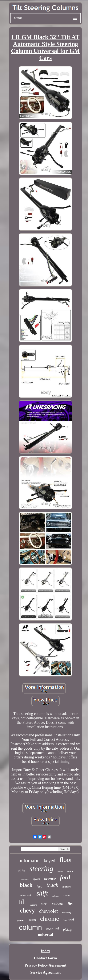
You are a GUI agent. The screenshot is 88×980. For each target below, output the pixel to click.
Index (45, 951)
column (31, 927)
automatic (29, 860)
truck (52, 885)
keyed (50, 861)
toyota (36, 879)
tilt (22, 902)
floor (66, 860)
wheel (69, 919)
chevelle (25, 880)
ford (65, 877)
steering (41, 869)
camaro (34, 905)
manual (52, 929)
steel (44, 904)
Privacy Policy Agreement (46, 965)
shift (42, 893)
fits (70, 904)
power (21, 920)
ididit (21, 871)
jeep (39, 886)
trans (60, 871)
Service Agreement (45, 972)
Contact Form (45, 958)
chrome (49, 919)
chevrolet (48, 911)
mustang (67, 912)
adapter (56, 896)
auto (33, 920)
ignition (67, 887)
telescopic (26, 895)
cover (67, 895)
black (26, 885)
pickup (67, 929)
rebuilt (58, 903)
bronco (50, 878)
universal (45, 935)
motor (70, 871)
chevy (27, 910)
